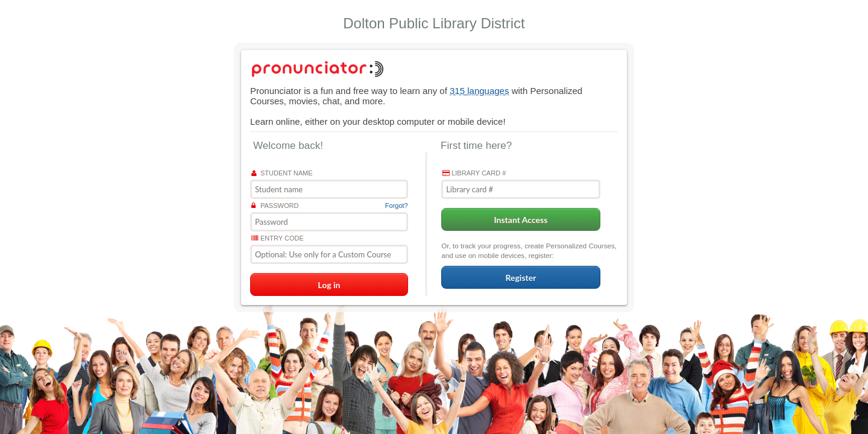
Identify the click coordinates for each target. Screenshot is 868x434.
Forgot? (397, 206)
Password (275, 206)
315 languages (479, 91)
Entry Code (278, 238)
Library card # (474, 173)
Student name (282, 173)
